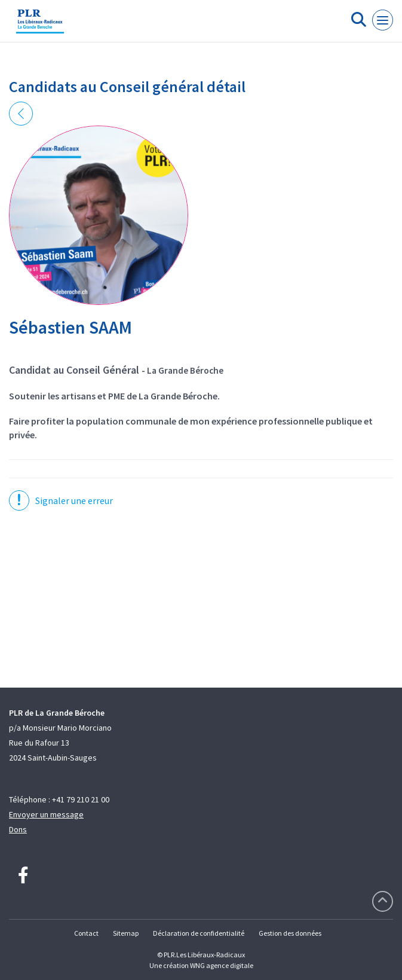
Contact (86, 933)
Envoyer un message (46, 814)
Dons (18, 829)
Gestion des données (290, 933)
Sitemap (126, 933)
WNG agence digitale (222, 965)
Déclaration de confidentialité (199, 933)
